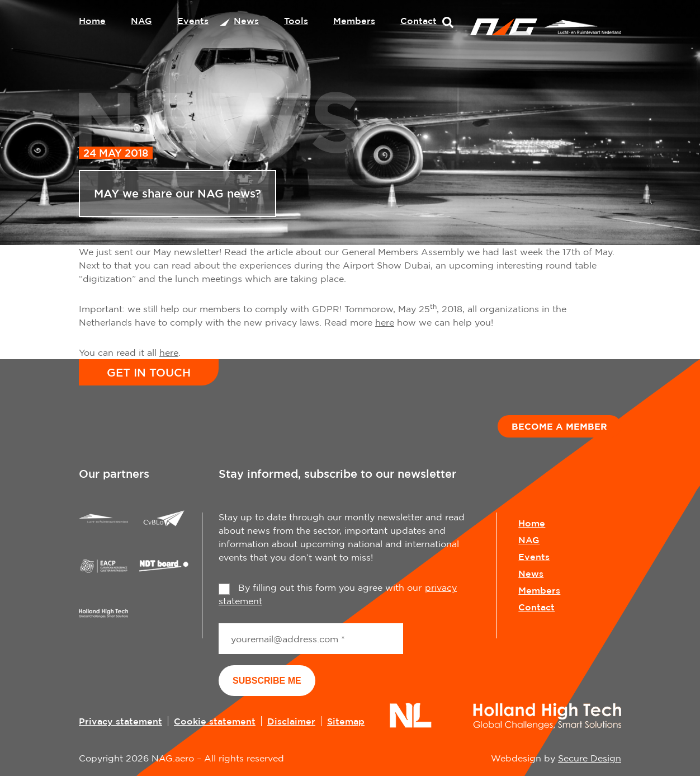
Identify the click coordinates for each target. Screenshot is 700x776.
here (385, 322)
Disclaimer (291, 721)
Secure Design (590, 758)
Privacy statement (120, 721)
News (246, 21)
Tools (296, 21)
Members (354, 21)
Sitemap (346, 721)
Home (92, 21)
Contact (418, 21)
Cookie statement (215, 721)
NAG (141, 21)
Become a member (559, 426)
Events (193, 21)
